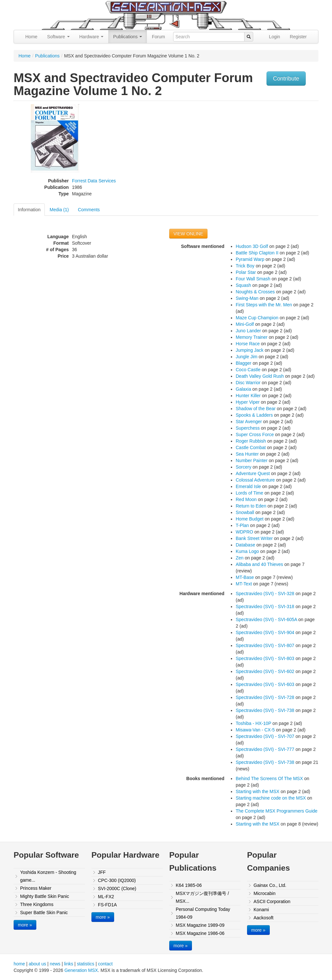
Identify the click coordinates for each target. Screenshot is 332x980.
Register (298, 37)
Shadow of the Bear (256, 409)
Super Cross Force (255, 435)
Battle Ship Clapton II (257, 253)
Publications (128, 37)
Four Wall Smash (253, 279)
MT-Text (244, 584)
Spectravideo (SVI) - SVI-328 (265, 594)
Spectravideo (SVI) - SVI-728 (265, 697)
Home (31, 37)
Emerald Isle (248, 486)
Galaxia (243, 389)
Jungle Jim (247, 357)
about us (37, 964)
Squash (243, 285)
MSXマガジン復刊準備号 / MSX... (202, 897)
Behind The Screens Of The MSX (269, 778)
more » (25, 925)
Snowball (245, 512)
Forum (158, 37)
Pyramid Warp (250, 259)
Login (275, 37)
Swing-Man (247, 298)
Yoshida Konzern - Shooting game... (48, 876)
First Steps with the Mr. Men (264, 305)
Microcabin (265, 893)
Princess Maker (36, 888)
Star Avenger (249, 422)
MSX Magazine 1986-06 (200, 933)
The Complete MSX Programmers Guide (277, 811)
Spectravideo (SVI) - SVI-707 (265, 736)
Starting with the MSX (258, 791)
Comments (89, 210)
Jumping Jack (250, 350)
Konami (261, 910)
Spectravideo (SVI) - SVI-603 (265, 684)
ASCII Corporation (272, 901)
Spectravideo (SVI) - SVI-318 (265, 606)
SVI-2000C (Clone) (117, 888)
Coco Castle (248, 370)
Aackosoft (263, 918)
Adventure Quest (253, 473)
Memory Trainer (252, 337)
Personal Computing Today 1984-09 (203, 913)
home (19, 964)
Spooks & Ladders (254, 415)
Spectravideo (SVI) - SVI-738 (265, 710)
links (69, 964)
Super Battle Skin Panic (44, 913)
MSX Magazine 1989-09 (200, 925)
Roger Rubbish (251, 441)
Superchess (248, 428)
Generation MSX (81, 970)
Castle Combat (251, 447)
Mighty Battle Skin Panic (45, 896)
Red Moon (246, 499)
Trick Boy (245, 266)
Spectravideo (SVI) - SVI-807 (265, 645)
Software (58, 37)
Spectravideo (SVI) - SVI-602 (265, 671)
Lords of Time (249, 493)
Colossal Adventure (255, 480)
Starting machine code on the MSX (271, 798)
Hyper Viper (248, 402)
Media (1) (59, 210)
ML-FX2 (106, 897)
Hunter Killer (248, 396)
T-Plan (242, 525)
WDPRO (244, 532)
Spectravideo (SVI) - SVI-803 (265, 658)
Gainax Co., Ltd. (270, 885)
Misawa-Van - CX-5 (255, 730)
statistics (86, 964)
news (55, 964)
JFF (102, 872)
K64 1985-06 (189, 885)
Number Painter (252, 460)
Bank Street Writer (254, 538)
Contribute (286, 79)
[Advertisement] (276, 150)
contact (105, 964)
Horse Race (248, 344)
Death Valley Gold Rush (260, 376)
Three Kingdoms (37, 904)
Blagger (243, 363)
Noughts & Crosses (255, 292)
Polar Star (246, 272)
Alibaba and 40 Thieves (259, 564)
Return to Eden (251, 506)
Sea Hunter (247, 454)
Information (29, 210)
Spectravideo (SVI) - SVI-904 (265, 632)
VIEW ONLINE (188, 234)
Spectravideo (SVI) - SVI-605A (266, 619)
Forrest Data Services (94, 181)
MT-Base (245, 577)
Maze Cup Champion (257, 318)
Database (245, 545)
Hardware (92, 37)
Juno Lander (248, 331)
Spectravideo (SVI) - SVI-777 (265, 749)
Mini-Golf (245, 324)
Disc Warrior (248, 383)
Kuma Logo (247, 551)
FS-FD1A (107, 905)
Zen (240, 558)
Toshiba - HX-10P (253, 723)
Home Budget (250, 519)
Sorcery (243, 467)
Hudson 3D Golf (252, 246)
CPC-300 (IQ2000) (117, 880)
